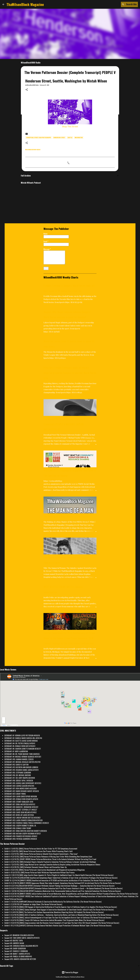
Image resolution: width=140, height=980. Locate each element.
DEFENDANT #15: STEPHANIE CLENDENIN (18, 773)
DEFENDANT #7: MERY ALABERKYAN (16, 751)
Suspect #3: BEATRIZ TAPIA (14, 941)
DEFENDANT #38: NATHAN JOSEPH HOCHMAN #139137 (23, 834)
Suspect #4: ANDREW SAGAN (14, 943)
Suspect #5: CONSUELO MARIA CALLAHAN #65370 (21, 946)
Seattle (70, 138)
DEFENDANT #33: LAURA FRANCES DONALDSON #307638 (23, 820)
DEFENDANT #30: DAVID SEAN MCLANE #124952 (20, 812)
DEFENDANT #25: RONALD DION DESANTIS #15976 (21, 799)
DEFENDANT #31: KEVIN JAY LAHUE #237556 (19, 815)
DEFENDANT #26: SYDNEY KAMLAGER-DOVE (19, 802)
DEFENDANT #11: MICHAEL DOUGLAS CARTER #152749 (22, 762)
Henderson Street (59, 138)
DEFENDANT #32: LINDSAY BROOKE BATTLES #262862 (22, 818)
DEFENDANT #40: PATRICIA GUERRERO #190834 (21, 839)
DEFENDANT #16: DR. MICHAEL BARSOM (18, 775)
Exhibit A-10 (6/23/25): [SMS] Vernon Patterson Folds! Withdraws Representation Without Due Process (40, 872)
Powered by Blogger (70, 972)
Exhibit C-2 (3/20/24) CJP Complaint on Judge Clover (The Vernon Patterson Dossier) (33, 904)
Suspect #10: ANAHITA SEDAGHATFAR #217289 (20, 959)
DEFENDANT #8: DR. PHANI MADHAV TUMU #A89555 (22, 754)
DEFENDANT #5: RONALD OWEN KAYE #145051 (20, 746)
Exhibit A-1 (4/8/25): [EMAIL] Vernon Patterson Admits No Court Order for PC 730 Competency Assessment (41, 849)
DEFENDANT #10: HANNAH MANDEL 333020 (19, 759)
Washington (79, 138)
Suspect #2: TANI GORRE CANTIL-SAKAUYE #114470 (22, 938)
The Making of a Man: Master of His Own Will (67, 516)
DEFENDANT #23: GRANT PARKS (15, 794)
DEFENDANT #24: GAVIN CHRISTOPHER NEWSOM (21, 796)
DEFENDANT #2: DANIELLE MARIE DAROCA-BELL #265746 (23, 738)
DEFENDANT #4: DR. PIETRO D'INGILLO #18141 (20, 743)
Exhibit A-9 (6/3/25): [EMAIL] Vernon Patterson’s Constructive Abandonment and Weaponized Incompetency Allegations (45, 870)
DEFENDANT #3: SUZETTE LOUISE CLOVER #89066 (21, 741)
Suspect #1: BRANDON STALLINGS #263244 (19, 935)
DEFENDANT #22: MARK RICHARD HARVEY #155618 (22, 791)
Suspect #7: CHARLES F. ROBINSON (16, 951)
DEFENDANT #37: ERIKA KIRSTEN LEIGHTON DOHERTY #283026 (26, 831)
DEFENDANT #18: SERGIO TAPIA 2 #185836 (19, 781)
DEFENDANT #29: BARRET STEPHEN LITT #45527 (21, 810)
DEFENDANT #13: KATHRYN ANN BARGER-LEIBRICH (21, 767)
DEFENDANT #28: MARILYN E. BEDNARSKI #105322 (21, 807)
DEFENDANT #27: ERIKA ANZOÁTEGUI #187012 (20, 804)
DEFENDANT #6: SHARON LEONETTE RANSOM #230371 (23, 749)
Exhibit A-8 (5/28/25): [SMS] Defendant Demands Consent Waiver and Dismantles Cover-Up (35, 867)
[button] (27, 90)
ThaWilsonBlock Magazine (25, 4)
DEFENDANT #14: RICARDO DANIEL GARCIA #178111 (21, 770)
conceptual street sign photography (39, 138)
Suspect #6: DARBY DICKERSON (15, 949)
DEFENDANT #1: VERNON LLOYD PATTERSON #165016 (22, 735)
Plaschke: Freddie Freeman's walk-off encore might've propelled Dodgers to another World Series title (70, 373)
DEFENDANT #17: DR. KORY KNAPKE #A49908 (20, 778)
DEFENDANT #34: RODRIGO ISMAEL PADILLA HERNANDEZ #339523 (27, 823)
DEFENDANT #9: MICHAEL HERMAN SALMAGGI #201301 (23, 757)
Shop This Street (70, 126)
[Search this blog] (126, 4)
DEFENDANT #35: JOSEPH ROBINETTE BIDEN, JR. (20, 826)
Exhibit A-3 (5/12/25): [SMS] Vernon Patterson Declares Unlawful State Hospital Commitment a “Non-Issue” (41, 854)
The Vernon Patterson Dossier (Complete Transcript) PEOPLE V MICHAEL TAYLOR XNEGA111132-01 (64, 424)
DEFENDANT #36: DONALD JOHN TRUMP (18, 828)
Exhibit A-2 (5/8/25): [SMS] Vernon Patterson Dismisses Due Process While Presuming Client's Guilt (39, 851)
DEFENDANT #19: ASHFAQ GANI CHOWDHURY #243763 (23, 783)
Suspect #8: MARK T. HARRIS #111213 (17, 954)
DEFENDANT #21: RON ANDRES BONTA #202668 (20, 789)
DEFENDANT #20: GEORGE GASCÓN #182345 (19, 786)
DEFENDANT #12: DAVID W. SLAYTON (16, 765)
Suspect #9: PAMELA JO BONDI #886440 (18, 956)
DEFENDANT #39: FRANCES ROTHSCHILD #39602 (21, 836)
